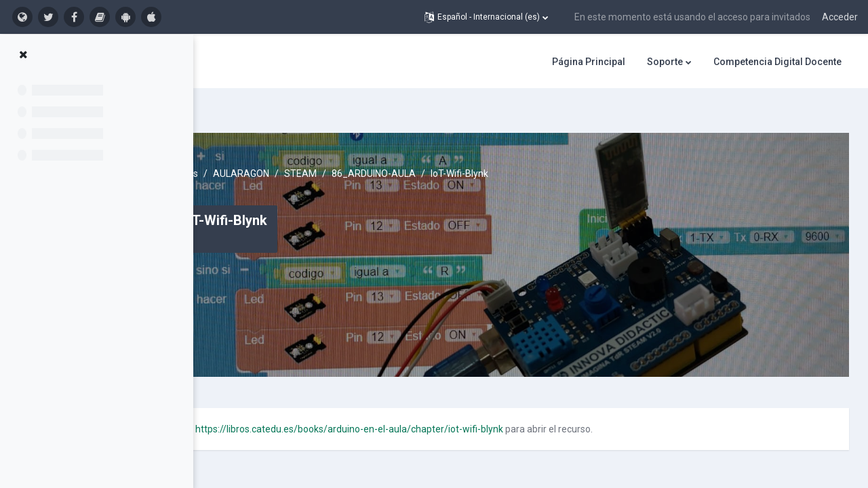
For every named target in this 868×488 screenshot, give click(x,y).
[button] (486, 17)
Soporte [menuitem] (665, 62)
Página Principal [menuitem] (589, 62)
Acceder (840, 17)
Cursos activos (288, 149)
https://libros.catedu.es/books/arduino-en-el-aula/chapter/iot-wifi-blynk (470, 405)
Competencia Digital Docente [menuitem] (777, 62)
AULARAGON (362, 149)
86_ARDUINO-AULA (494, 149)
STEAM (421, 149)
